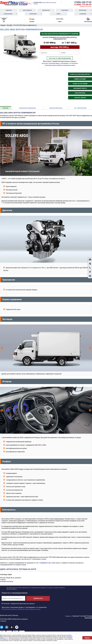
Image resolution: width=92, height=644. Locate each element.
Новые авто (9, 10)
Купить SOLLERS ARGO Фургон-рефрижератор (80, 75)
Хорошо (87, 638)
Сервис (58, 14)
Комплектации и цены (56, 108)
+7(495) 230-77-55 (83, 2)
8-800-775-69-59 (87, 616)
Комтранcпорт (46, 10)
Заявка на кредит (80, 79)
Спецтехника (65, 10)
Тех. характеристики (80, 108)
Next (90, 348)
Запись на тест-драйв (80, 84)
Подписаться (38, 598)
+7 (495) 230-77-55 (77, 616)
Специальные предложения (27, 108)
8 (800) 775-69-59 (83, 4)
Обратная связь (80, 93)
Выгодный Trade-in (80, 88)
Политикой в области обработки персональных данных (60, 65)
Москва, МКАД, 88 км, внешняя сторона (45, 3)
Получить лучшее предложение (60, 58)
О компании (83, 14)
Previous (2, 348)
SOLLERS (9, 25)
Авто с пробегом (27, 10)
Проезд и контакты (7, 582)
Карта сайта (88, 618)
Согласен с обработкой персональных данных (61, 61)
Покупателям (33, 14)
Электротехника (8, 14)
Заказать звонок (80, 98)
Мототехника (83, 10)
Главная (3, 25)
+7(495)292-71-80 (45, 563)
